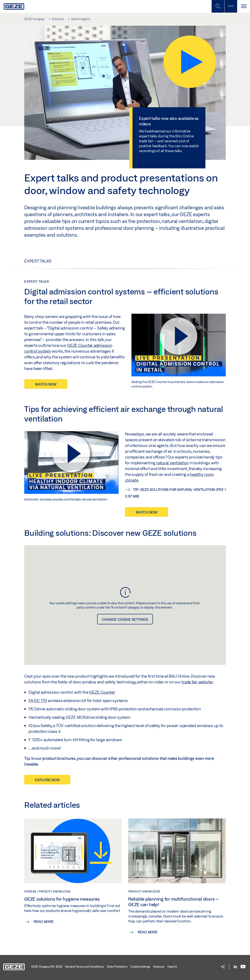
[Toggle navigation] (244, 6)
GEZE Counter (102, 692)
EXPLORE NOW (47, 780)
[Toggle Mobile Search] (218, 6)
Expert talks (38, 261)
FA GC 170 (38, 701)
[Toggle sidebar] (231, 6)
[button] (223, 967)
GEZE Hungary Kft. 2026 (47, 967)
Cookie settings (140, 967)
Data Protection (117, 967)
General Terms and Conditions (84, 967)
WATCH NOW (46, 384)
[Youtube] (243, 967)
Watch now (147, 512)
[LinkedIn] (235, 967)
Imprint (172, 967)
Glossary (159, 967)
